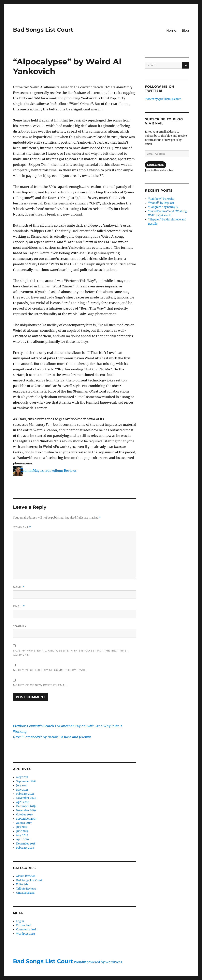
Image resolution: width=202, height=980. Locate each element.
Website (20, 626)
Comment (22, 527)
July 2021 (22, 786)
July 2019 (22, 827)
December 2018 (26, 844)
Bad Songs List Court (43, 30)
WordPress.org (26, 934)
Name (19, 587)
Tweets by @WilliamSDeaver (163, 99)
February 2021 (25, 794)
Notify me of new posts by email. (41, 685)
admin (28, 471)
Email (19, 606)
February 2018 (25, 848)
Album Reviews (65, 471)
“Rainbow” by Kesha (161, 199)
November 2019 (26, 810)
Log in (20, 921)
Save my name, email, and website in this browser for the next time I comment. (71, 653)
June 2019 (22, 831)
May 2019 (22, 835)
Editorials (22, 884)
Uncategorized (25, 893)
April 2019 (23, 839)
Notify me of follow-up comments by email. (50, 670)
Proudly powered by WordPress (98, 962)
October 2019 (24, 815)
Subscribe (155, 165)
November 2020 (26, 798)
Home (171, 31)
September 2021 (26, 781)
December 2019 (26, 806)
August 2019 (24, 823)
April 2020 (23, 802)
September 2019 (26, 819)
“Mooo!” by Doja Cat (161, 203)
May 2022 (22, 777)
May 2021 (22, 790)
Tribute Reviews (26, 889)
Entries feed (24, 925)
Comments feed (26, 930)
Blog (185, 31)
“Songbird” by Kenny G (163, 207)
